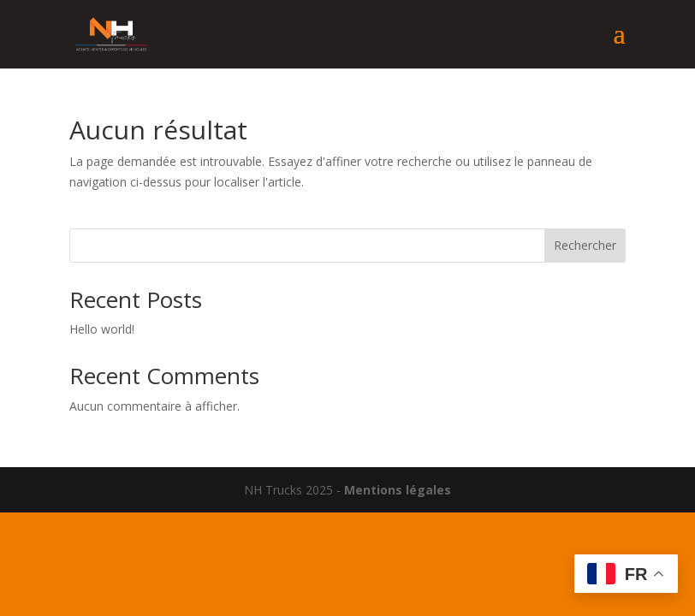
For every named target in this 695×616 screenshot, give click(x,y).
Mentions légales (398, 490)
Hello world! (102, 329)
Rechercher (585, 245)
